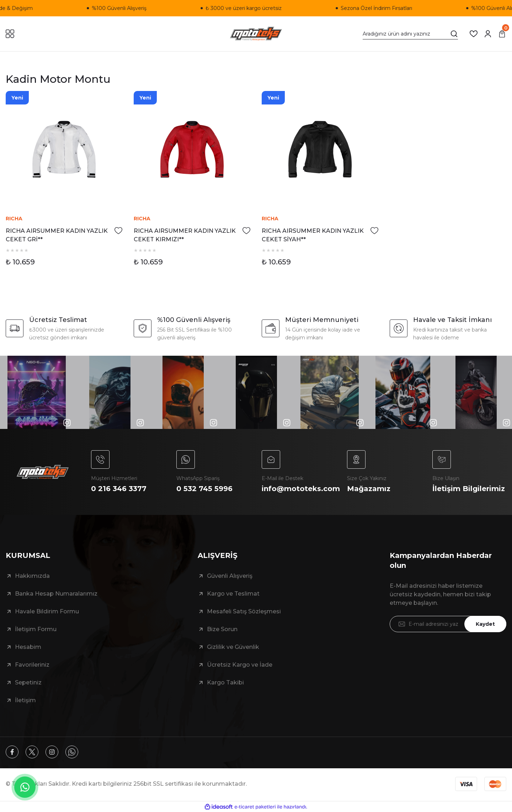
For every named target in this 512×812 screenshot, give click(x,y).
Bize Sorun (222, 629)
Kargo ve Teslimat (233, 594)
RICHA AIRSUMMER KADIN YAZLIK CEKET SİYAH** (313, 235)
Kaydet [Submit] (485, 624)
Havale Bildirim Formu (47, 611)
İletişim (25, 700)
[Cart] (502, 34)
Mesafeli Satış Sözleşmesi (244, 611)
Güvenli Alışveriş (230, 576)
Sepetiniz (28, 682)
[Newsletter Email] (448, 624)
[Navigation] (10, 34)
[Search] (410, 34)
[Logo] (256, 34)
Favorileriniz (32, 665)
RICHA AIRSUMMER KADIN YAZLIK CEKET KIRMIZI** (185, 235)
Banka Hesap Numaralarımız (56, 594)
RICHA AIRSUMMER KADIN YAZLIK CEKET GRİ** (57, 235)
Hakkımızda (32, 576)
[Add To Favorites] (118, 231)
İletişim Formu (36, 629)
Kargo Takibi (225, 682)
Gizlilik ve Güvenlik (233, 647)
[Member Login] (488, 34)
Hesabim (28, 647)
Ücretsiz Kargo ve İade (240, 665)
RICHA (14, 219)
